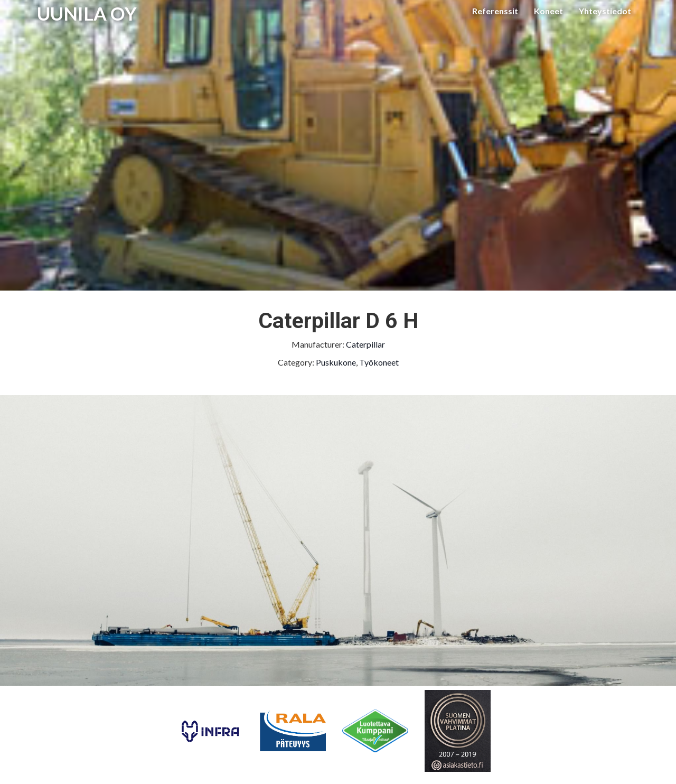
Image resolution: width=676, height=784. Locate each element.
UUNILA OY (87, 13)
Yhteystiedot (605, 11)
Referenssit (495, 11)
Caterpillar (365, 344)
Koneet (548, 11)
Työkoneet (379, 362)
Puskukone (336, 362)
